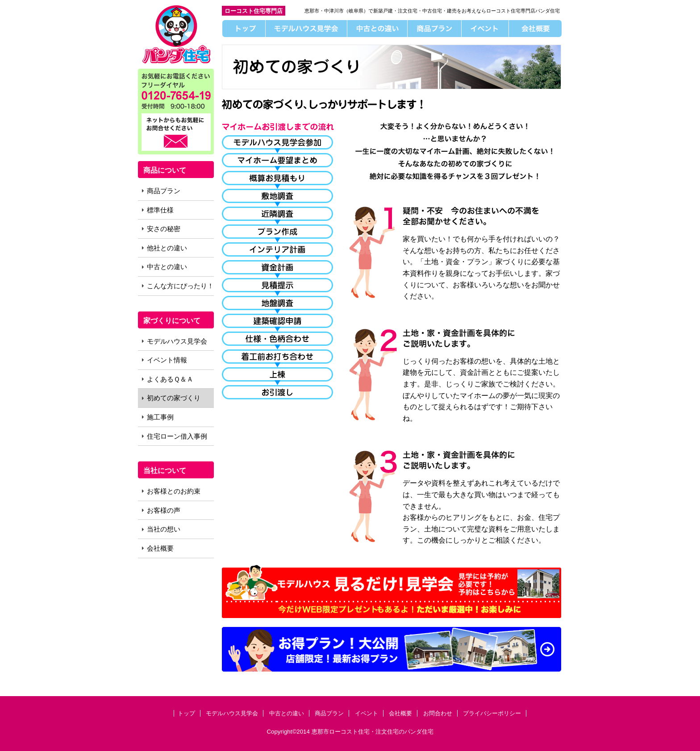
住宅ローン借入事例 (177, 436)
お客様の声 (164, 510)
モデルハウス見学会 (306, 29)
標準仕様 (160, 210)
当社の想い (164, 529)
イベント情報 (167, 360)
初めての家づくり (174, 398)
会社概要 (535, 29)
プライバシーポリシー (492, 713)
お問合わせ (438, 713)
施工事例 (160, 417)
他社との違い (167, 248)
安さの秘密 (164, 229)
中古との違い (377, 29)
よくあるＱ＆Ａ (170, 379)
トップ (244, 29)
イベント (485, 29)
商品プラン (435, 29)
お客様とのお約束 (174, 491)
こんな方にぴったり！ (180, 286)
